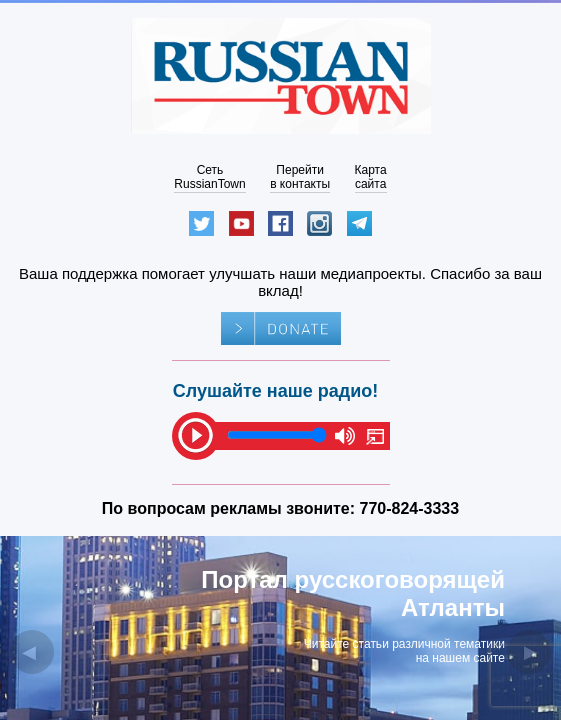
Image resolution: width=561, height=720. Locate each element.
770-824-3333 (410, 508)
